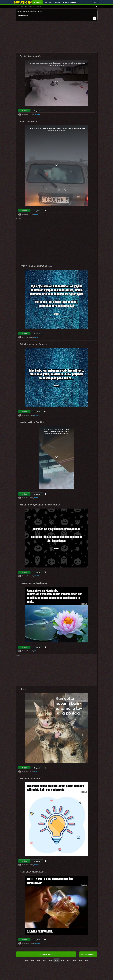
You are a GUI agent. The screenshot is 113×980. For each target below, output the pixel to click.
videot (39, 6)
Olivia (36, 651)
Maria (36, 337)
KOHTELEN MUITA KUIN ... (33, 872)
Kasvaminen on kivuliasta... (34, 583)
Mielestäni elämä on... (31, 779)
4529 (57, 960)
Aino (36, 772)
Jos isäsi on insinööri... (32, 56)
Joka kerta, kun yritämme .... (34, 344)
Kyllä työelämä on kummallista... (36, 266)
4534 (26, 960)
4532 (38, 960)
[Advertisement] (57, 38)
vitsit (18, 6)
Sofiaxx (37, 865)
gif (22, 6)
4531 (45, 960)
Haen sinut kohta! (29, 121)
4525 (81, 960)
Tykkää (24, 111)
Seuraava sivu (46, 954)
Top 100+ (48, 2)
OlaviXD (37, 576)
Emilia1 (36, 415)
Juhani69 (37, 115)
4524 (87, 960)
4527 (68, 960)
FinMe (36, 214)
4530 (51, 960)
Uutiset (57, 2)
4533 (32, 960)
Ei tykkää (37, 111)
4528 (62, 960)
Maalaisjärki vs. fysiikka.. (32, 422)
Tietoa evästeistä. (23, 15)
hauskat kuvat (30, 6)
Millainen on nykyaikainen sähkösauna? (40, 505)
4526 (74, 960)
